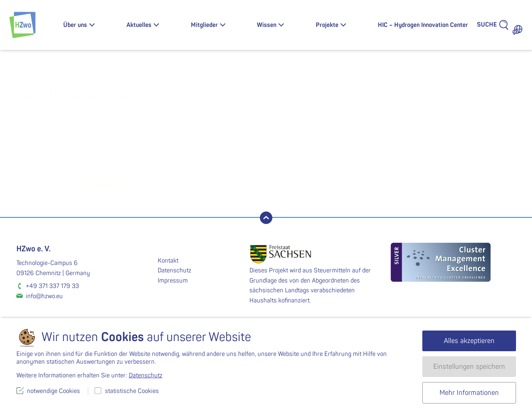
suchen (105, 186)
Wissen (267, 25)
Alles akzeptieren (469, 341)
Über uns (75, 25)
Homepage (278, 156)
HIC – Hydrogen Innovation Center (423, 25)
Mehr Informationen (469, 393)
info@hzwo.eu (44, 296)
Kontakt (168, 261)
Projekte (327, 25)
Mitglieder (204, 25)
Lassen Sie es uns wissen (172, 148)
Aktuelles (139, 25)
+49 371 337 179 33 (52, 286)
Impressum (173, 281)
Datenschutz (174, 270)
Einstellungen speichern (469, 367)
